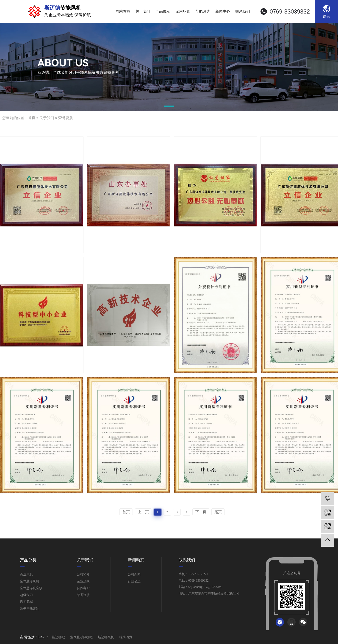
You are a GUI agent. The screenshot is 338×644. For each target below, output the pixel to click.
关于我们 (47, 118)
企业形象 (83, 581)
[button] (169, 107)
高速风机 (26, 574)
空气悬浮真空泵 (31, 588)
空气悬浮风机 (30, 581)
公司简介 (83, 574)
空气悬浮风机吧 (81, 637)
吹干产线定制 (30, 609)
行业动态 (134, 581)
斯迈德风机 (106, 637)
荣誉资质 (66, 118)
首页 (32, 118)
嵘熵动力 (126, 637)
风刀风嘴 (26, 602)
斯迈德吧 (58, 637)
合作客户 (83, 588)
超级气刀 (26, 595)
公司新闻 (134, 574)
